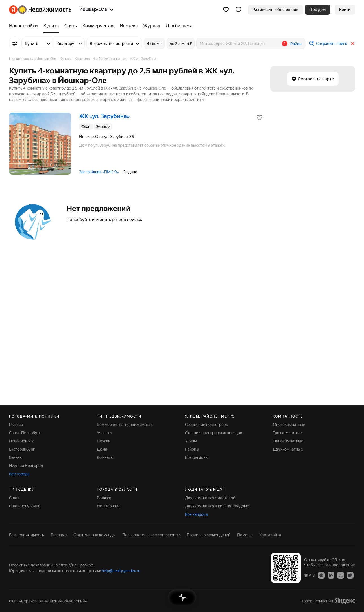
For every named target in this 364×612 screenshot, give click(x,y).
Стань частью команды (94, 535)
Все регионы (197, 457)
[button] (238, 10)
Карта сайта (270, 535)
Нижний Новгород (26, 466)
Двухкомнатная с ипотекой (210, 498)
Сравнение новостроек (206, 425)
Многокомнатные (289, 425)
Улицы (191, 441)
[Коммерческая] (98, 26)
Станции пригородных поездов (214, 433)
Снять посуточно (25, 506)
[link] (345, 10)
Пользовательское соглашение (151, 535)
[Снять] (71, 26)
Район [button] (296, 44)
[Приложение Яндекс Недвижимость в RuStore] (350, 575)
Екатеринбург (22, 449)
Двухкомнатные (288, 449)
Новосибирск (21, 441)
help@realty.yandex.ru (121, 571)
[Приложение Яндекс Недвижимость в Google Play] (331, 575)
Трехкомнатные (287, 433)
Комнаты (105, 457)
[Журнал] (152, 26)
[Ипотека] (129, 26)
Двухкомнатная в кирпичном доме (217, 506)
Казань (15, 457)
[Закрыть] (353, 44)
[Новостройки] (25, 26)
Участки (104, 433)
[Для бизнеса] (178, 26)
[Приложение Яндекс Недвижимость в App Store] (321, 575)
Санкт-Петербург (25, 433)
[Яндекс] (13, 10)
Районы (192, 449)
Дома (102, 449)
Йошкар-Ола (109, 506)
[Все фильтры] (15, 44)
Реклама (59, 535)
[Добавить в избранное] (260, 118)
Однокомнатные (288, 441)
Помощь (245, 535)
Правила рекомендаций (209, 535)
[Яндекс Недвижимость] (45, 10)
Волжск (104, 498)
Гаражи (104, 441)
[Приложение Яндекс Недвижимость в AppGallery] (341, 575)
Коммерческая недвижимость (125, 425)
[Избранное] (226, 10)
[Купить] (51, 26)
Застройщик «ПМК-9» (99, 172)
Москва (16, 425)
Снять (14, 498)
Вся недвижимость (27, 535)
